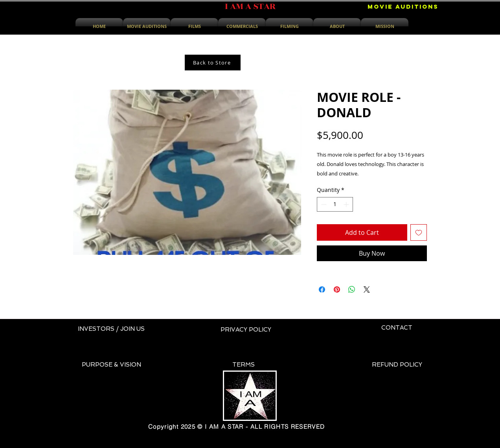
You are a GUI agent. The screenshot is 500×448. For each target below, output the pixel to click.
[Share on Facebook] (322, 289)
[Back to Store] (213, 63)
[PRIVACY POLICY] (246, 330)
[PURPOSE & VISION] (111, 365)
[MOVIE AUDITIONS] (403, 7)
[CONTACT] (397, 328)
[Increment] (347, 204)
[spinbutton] (335, 204)
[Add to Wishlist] (419, 232)
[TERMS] (244, 365)
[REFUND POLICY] (397, 365)
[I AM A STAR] (250, 7)
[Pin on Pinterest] (337, 289)
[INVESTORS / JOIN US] (111, 329)
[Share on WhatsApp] (352, 289)
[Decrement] (323, 204)
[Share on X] (367, 289)
